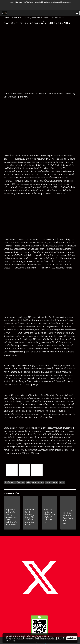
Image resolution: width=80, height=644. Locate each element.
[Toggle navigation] (77, 13)
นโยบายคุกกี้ (13, 640)
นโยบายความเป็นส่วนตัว (47, 638)
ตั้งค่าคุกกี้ (61, 638)
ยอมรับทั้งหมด (72, 638)
